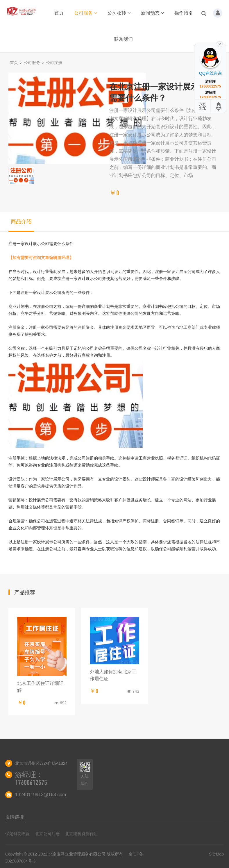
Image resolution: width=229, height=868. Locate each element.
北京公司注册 (47, 834)
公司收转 (119, 13)
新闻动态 (152, 13)
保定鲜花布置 (17, 834)
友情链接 (15, 817)
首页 (59, 13)
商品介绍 (21, 222)
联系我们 (124, 39)
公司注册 (54, 62)
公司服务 (86, 13)
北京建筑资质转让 (81, 834)
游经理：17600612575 (31, 779)
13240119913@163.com (41, 795)
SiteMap (216, 854)
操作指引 (184, 13)
